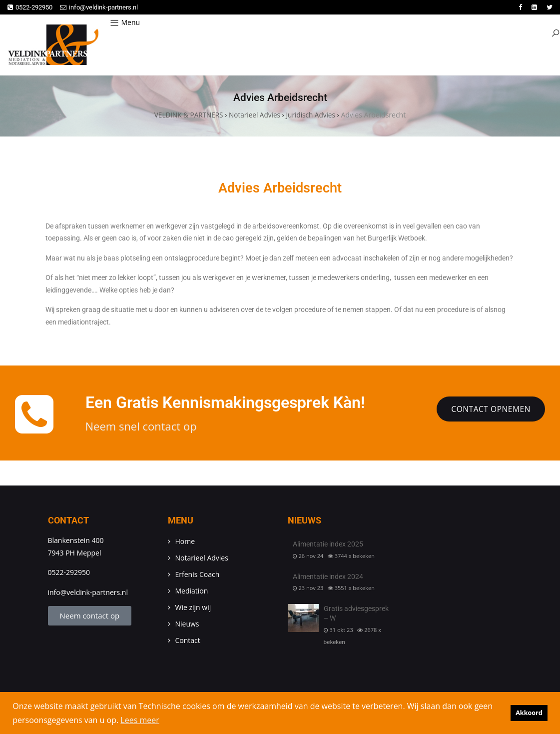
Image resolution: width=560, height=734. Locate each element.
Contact (188, 641)
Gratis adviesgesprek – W (356, 614)
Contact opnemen (490, 410)
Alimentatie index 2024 (328, 577)
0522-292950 (30, 7)
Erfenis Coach (198, 575)
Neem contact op (90, 616)
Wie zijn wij (193, 608)
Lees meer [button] (140, 720)
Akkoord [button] (529, 713)
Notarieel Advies (202, 559)
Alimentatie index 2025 (328, 545)
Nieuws (187, 625)
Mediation (192, 592)
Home (185, 542)
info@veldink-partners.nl (99, 7)
